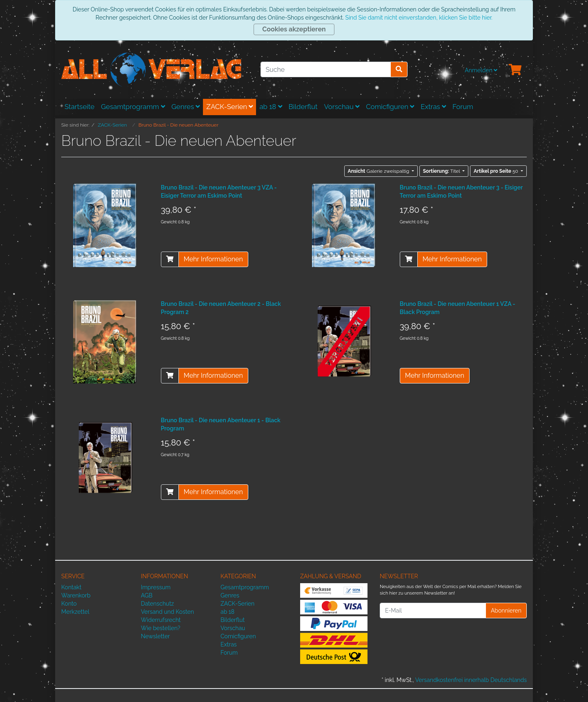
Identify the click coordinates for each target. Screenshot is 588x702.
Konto (69, 604)
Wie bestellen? (160, 628)
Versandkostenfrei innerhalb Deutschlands (471, 680)
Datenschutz (157, 604)
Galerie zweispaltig (379, 171)
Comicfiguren (390, 107)
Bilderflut (303, 107)
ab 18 (271, 107)
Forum (463, 107)
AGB (147, 595)
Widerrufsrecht (161, 620)
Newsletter (155, 636)
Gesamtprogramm (133, 107)
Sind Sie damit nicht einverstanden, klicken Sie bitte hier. (419, 18)
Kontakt (71, 587)
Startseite (79, 107)
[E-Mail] (433, 611)
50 (497, 171)
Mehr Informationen (213, 259)
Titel (442, 171)
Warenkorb (76, 595)
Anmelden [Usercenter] (481, 70)
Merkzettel (75, 612)
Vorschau (342, 107)
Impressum (156, 587)
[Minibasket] (515, 70)
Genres (186, 107)
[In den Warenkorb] (170, 259)
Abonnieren (506, 611)
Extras (433, 107)
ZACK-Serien (229, 107)
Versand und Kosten (167, 612)
